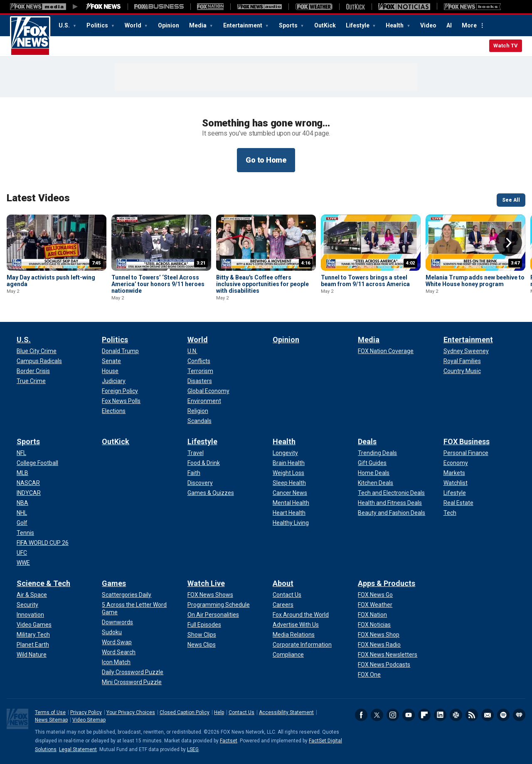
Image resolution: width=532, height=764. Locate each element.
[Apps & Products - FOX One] (369, 675)
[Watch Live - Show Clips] (202, 635)
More (469, 25)
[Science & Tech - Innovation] (30, 615)
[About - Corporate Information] (302, 645)
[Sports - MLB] (22, 473)
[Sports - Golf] (22, 523)
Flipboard (424, 715)
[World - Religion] (198, 411)
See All (511, 200)
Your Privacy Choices (131, 712)
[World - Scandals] (199, 421)
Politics (98, 25)
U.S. (65, 25)
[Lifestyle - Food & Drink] (204, 463)
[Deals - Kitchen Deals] (376, 483)
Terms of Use (50, 712)
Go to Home (266, 160)
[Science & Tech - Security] (27, 605)
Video (428, 25)
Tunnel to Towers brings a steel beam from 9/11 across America (365, 281)
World (134, 25)
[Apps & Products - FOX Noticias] (374, 625)
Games (114, 583)
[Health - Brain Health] (289, 463)
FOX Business (467, 441)
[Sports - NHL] (22, 513)
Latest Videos (38, 198)
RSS (472, 715)
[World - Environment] (204, 401)
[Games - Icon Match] (116, 662)
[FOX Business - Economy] (456, 463)
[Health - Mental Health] (291, 503)
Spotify (503, 715)
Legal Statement (78, 749)
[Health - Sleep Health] (289, 483)
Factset (229, 741)
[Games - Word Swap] (117, 642)
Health (395, 25)
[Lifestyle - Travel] (196, 453)
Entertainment (243, 25)
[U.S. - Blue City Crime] (37, 351)
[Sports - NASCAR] (28, 483)
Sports (289, 25)
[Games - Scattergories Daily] (127, 595)
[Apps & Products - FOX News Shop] (379, 635)
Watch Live (206, 583)
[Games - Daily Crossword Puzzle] (133, 672)
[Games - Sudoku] (112, 632)
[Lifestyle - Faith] (194, 473)
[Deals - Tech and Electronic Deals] (391, 493)
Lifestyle (358, 25)
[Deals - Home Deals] (374, 473)
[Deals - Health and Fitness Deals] (390, 503)
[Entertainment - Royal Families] (462, 361)
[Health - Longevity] (285, 453)
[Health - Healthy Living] (291, 523)
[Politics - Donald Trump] (120, 351)
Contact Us (241, 712)
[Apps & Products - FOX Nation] (372, 615)
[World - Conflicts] (199, 361)
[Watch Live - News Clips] (202, 645)
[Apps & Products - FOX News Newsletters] (388, 655)
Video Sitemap (89, 720)
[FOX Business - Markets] (454, 473)
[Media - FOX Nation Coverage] (386, 351)
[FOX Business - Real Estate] (458, 503)
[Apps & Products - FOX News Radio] (379, 645)
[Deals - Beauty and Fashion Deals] (392, 513)
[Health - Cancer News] (290, 493)
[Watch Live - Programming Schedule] (219, 605)
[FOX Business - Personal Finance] (466, 453)
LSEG (193, 749)
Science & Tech (43, 583)
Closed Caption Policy (185, 712)
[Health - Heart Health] (289, 513)
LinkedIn (440, 715)
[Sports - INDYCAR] (29, 493)
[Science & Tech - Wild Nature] (32, 655)
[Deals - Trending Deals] (377, 453)
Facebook (361, 715)
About (283, 583)
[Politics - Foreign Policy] (120, 391)
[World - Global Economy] (208, 391)
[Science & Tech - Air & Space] (32, 595)
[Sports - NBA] (22, 503)
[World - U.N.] (192, 351)
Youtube (409, 715)
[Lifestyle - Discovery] (200, 483)
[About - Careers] (283, 605)
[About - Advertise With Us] (296, 625)
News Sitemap (51, 720)
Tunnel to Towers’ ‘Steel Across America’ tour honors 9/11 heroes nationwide (158, 284)
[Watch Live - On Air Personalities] (213, 615)
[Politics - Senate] (111, 361)
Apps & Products (387, 583)
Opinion (169, 25)
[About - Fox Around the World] (301, 615)
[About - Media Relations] (294, 635)
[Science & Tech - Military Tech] (33, 635)
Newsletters (488, 715)
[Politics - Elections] (114, 411)
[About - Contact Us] (287, 595)
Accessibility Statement (286, 712)
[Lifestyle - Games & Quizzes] (211, 493)
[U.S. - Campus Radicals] (39, 361)
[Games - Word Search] (119, 652)
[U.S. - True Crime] (31, 381)
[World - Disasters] (200, 381)
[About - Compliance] (288, 655)
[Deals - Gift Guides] (372, 463)
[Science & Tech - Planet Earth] (33, 645)
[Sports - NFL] (21, 453)
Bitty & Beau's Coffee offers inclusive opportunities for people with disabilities (262, 284)
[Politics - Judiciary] (114, 381)
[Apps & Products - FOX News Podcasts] (384, 665)
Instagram (393, 715)
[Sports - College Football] (37, 463)
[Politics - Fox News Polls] (121, 401)
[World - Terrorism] (200, 371)
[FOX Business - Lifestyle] (455, 493)
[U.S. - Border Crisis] (33, 371)
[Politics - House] (110, 371)
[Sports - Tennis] (25, 533)
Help (219, 712)
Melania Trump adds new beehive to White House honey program (475, 281)
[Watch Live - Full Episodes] (204, 625)
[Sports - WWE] (23, 563)
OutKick (325, 25)
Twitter (377, 715)
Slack (456, 715)
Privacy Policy (86, 712)
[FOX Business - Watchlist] (456, 483)
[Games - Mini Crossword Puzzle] (132, 682)
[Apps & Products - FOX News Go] (375, 595)
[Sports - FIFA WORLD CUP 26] (43, 543)
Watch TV (506, 46)
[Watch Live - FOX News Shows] (210, 595)
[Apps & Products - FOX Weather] (375, 605)
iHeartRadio (519, 715)
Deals (367, 441)
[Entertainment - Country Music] (462, 371)
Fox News (30, 36)
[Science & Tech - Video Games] (34, 625)
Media (198, 25)
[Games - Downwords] (117, 622)
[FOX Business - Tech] (450, 513)
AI (449, 25)
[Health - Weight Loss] (288, 473)
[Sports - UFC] (22, 553)
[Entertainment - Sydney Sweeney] (466, 351)
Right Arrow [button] (509, 243)
